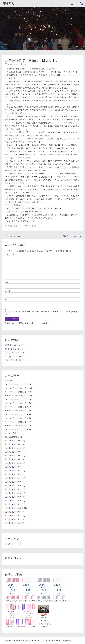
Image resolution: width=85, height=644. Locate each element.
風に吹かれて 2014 (13, 478)
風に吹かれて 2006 (13, 448)
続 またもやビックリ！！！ (16, 349)
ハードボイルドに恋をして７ (16, 422)
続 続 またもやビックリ (14, 345)
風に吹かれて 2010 (13, 463)
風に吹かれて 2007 (15, 226)
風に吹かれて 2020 (13, 501)
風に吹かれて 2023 (13, 512)
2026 (7, 381)
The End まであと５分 (73, 236)
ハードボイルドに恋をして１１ (17, 392)
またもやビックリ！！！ (15, 353)
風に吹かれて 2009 (13, 459)
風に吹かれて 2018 (13, 493)
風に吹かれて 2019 (13, 497)
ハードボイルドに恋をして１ (16, 384)
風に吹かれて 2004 (13, 441)
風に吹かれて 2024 (13, 516)
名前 (7, 282)
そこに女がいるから (11, 236)
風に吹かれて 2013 (13, 474)
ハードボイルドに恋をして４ (16, 411)
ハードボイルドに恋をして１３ (17, 399)
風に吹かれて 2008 (13, 456)
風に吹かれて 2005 (13, 444)
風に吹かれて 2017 (13, 489)
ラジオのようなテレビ (14, 356)
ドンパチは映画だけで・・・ (16, 360)
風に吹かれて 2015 (13, 482)
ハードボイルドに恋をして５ (16, 414)
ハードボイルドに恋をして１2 (17, 396)
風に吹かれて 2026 (13, 523)
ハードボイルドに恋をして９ (16, 429)
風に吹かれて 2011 (13, 467)
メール (8, 291)
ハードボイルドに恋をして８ (16, 426)
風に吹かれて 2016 (13, 486)
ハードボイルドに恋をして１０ (17, 388)
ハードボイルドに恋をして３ (16, 407)
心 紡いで (9, 433)
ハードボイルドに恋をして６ (16, 418)
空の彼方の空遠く (12, 437)
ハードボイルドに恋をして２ (16, 403)
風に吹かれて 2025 (13, 519)
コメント (10, 255)
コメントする (32, 226)
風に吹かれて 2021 (13, 504)
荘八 (24, 64)
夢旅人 (9, 4)
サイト (8, 300)
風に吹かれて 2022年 (14, 508)
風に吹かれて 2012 (13, 471)
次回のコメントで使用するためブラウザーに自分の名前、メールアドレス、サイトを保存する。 (41, 313)
